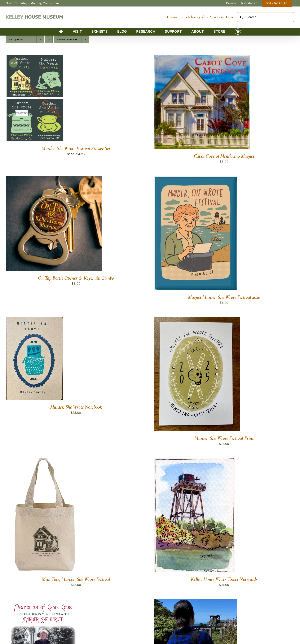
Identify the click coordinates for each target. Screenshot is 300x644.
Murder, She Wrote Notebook (76, 407)
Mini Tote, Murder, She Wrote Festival (76, 579)
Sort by (16, 39)
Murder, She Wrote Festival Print (224, 438)
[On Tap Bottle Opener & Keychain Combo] (54, 178)
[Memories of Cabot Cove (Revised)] (43, 601)
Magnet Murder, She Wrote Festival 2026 (224, 297)
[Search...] (265, 17)
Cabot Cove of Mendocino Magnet (224, 156)
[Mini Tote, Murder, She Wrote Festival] (43, 460)
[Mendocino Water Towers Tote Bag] (195, 601)
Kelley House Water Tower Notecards (224, 579)
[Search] (241, 17)
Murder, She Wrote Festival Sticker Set (76, 148)
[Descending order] (49, 39)
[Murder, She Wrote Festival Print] (197, 319)
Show (67, 39)
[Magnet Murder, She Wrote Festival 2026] (196, 178)
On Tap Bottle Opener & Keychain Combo (76, 278)
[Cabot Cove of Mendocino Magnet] (202, 57)
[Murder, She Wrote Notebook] (35, 319)
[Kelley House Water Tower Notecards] (195, 460)
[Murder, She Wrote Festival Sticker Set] (35, 57)
